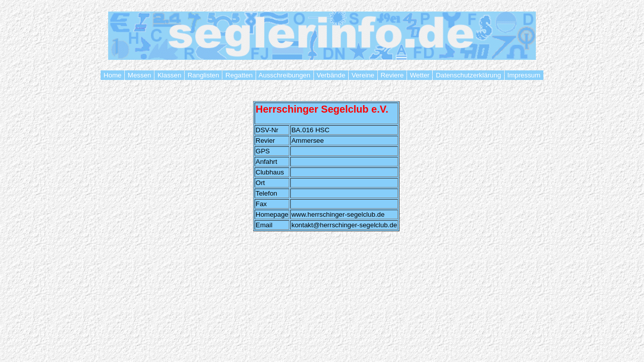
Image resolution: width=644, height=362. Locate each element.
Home (112, 75)
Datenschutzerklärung (468, 75)
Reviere (392, 75)
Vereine (363, 75)
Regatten (239, 75)
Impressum (524, 75)
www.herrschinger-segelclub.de (338, 214)
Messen (139, 75)
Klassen (169, 75)
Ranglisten (203, 75)
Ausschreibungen (285, 75)
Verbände (331, 75)
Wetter (420, 75)
